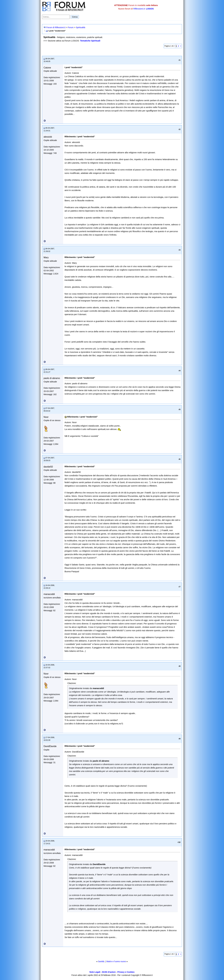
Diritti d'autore (109, 972)
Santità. (101, 961)
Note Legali (95, 972)
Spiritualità (80, 27)
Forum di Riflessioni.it (56, 27)
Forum (71, 27)
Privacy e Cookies (126, 972)
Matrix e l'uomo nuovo (116, 961)
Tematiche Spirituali (90, 41)
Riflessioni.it (139, 9)
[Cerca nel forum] (56, 17)
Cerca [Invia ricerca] (75, 17)
